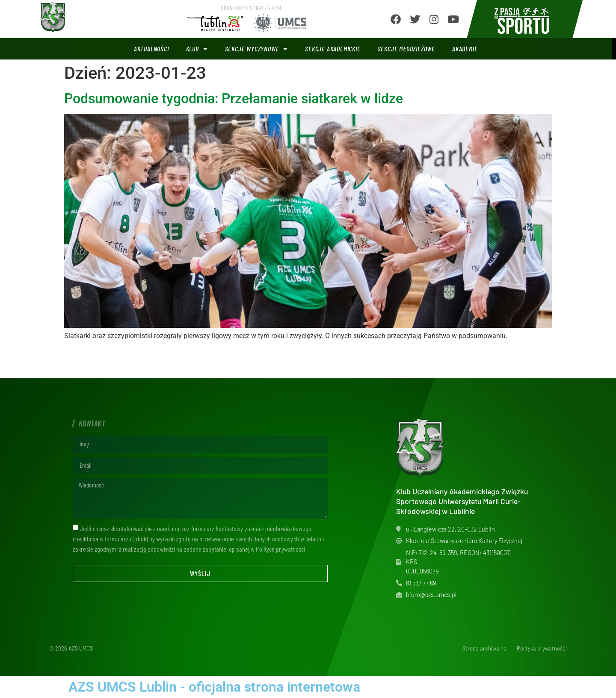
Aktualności (151, 49)
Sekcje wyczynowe (257, 49)
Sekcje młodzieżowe (406, 49)
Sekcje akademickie (333, 49)
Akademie (465, 49)
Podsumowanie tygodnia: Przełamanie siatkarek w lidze (234, 98)
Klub (197, 49)
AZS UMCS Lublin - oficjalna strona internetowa (214, 687)
